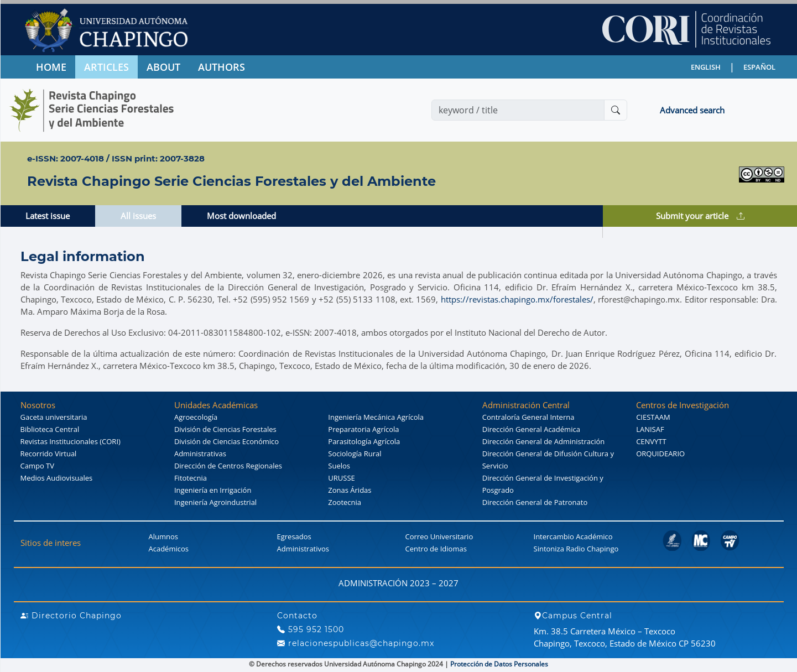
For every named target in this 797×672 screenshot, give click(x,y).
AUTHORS (222, 67)
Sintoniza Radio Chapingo (576, 549)
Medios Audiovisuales (57, 478)
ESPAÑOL (759, 67)
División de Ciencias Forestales (225, 429)
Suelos (339, 466)
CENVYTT (651, 441)
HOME (51, 67)
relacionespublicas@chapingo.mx (356, 643)
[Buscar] (616, 110)
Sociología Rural (355, 454)
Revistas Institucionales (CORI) (71, 441)
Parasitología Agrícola (364, 441)
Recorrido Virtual (49, 454)
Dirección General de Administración (544, 441)
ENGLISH (706, 67)
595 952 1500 (311, 629)
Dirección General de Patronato (535, 502)
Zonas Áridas (350, 490)
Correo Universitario (439, 536)
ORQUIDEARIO (660, 454)
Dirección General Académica (531, 429)
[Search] (518, 110)
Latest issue (48, 216)
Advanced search (692, 110)
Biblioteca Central (50, 429)
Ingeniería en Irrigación (213, 490)
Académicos (169, 549)
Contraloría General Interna (528, 417)
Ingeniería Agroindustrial (215, 502)
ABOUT (163, 67)
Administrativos (303, 549)
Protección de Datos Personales (499, 664)
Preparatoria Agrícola (363, 429)
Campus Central (573, 616)
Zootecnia (345, 502)
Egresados (294, 536)
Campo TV (38, 466)
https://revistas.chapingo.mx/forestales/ (517, 299)
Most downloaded (241, 216)
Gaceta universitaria (54, 417)
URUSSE (341, 478)
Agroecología (196, 417)
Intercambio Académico (573, 536)
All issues (138, 216)
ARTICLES (106, 67)
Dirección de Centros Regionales (228, 466)
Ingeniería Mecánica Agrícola (376, 417)
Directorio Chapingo (71, 616)
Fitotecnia (191, 478)
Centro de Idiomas (436, 549)
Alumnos (164, 536)
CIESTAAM (653, 417)
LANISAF (650, 429)
